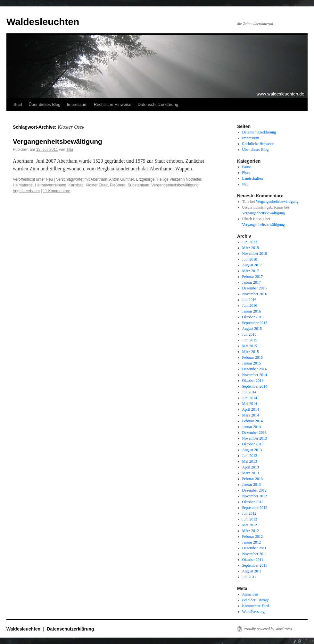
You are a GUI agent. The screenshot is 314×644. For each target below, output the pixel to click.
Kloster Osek (97, 185)
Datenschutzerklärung (158, 104)
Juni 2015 (250, 340)
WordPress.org (253, 612)
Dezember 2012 (254, 490)
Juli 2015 (249, 334)
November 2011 (255, 554)
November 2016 (255, 294)
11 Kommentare (57, 191)
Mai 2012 (250, 525)
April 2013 (251, 467)
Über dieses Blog (44, 104)
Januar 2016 (252, 311)
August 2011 (252, 571)
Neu (49, 179)
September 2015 (255, 323)
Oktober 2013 (253, 444)
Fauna (247, 167)
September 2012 (255, 508)
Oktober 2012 (253, 502)
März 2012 (251, 531)
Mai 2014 (250, 404)
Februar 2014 (252, 421)
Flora (246, 173)
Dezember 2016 (254, 288)
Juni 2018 (250, 259)
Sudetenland (138, 185)
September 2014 (255, 386)
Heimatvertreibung (51, 185)
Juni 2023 (250, 242)
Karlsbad (76, 185)
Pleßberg (118, 185)
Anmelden (250, 594)
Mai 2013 (250, 461)
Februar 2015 (252, 357)
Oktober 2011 (253, 560)
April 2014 (251, 409)
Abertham (99, 179)
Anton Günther (121, 179)
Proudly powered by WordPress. (268, 629)
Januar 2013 (252, 485)
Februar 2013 (252, 479)
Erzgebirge (145, 179)
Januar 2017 (252, 282)
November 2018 (255, 253)
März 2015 (251, 352)
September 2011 (255, 565)
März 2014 (251, 415)
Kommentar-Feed (256, 606)
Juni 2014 (250, 398)
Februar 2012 (252, 537)
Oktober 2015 (253, 317)
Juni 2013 (250, 456)
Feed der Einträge (256, 600)
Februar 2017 (252, 277)
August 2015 (252, 329)
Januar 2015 (252, 363)
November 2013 (255, 438)
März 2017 (251, 271)
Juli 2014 (249, 392)
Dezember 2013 (254, 433)
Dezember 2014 (254, 369)
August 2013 (252, 450)
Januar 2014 (252, 427)
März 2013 (251, 473)
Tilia (70, 150)
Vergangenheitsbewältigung (58, 141)
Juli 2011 (249, 577)
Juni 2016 (250, 305)
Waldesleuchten (43, 22)
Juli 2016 (249, 300)
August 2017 (252, 265)
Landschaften (253, 178)
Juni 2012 (250, 519)
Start (18, 104)
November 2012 (255, 496)
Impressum (77, 104)
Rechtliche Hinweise (113, 104)
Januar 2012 (252, 542)
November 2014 (255, 375)
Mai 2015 (250, 346)
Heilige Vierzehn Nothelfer (179, 179)
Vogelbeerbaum (26, 191)
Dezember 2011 (254, 548)
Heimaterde (23, 185)
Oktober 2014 (253, 381)
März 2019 (251, 248)
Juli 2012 (249, 513)
